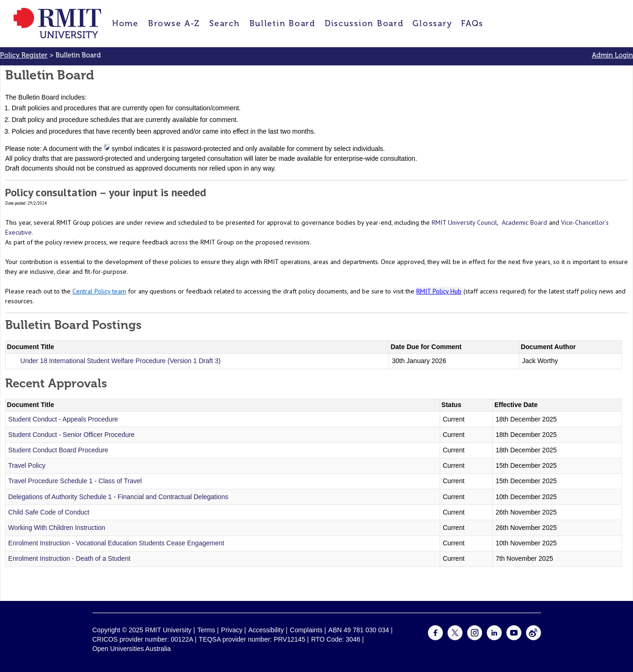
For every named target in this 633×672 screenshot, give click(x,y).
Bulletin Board (282, 23)
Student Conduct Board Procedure (58, 450)
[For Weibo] (533, 638)
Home (125, 23)
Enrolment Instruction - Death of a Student (69, 558)
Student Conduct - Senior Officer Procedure (72, 435)
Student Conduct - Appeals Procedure (63, 419)
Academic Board (524, 222)
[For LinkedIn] (494, 638)
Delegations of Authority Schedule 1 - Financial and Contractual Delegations (118, 497)
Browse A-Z (174, 23)
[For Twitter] (455, 638)
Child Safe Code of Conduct (49, 512)
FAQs (472, 23)
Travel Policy (27, 465)
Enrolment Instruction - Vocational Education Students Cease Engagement (116, 543)
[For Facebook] (435, 638)
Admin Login (612, 55)
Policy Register (24, 55)
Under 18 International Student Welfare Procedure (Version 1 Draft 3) (121, 361)
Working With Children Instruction (57, 528)
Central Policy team (99, 291)
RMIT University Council (464, 222)
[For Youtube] (514, 638)
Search (224, 23)
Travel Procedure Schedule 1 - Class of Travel (75, 481)
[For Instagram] (475, 638)
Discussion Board (364, 23)
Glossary (432, 23)
